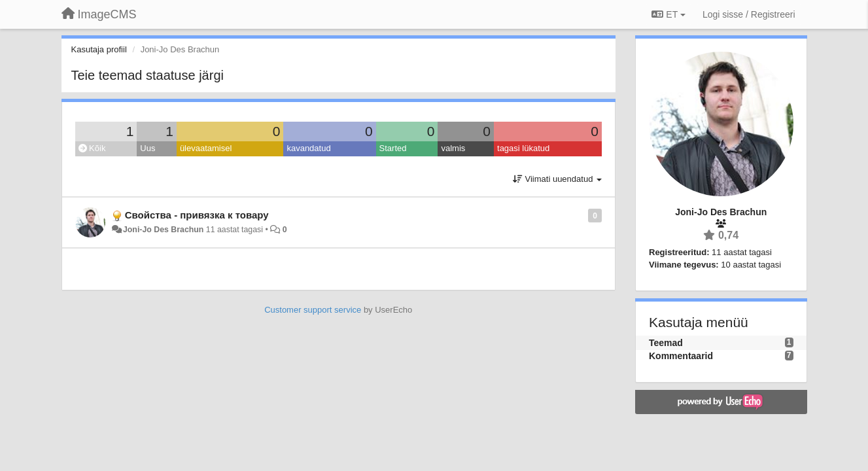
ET (668, 14)
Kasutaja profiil (99, 49)
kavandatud (308, 148)
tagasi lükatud (523, 148)
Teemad (666, 343)
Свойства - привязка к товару (197, 215)
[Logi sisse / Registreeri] (749, 14)
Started (393, 148)
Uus (148, 148)
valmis (453, 148)
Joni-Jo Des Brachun (163, 230)
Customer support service (313, 310)
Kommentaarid (681, 356)
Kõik (92, 148)
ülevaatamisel (206, 148)
